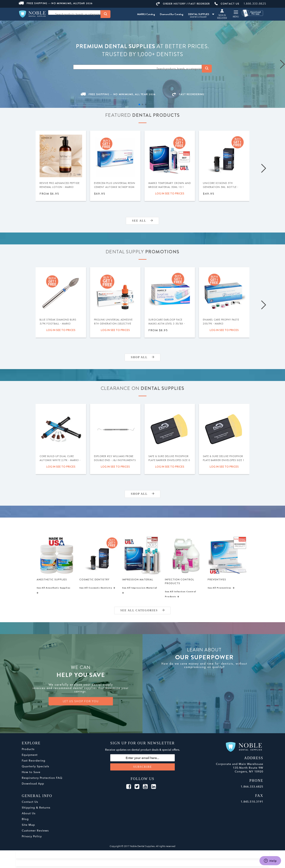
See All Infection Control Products (180, 596)
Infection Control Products (180, 582)
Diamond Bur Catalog (172, 14)
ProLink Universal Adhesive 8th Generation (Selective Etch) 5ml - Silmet (113, 324)
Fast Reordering (34, 762)
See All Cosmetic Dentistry (97, 590)
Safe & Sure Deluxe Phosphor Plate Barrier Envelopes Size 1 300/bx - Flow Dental (224, 460)
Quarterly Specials (35, 768)
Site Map (28, 827)
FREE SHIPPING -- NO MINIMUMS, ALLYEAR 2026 (56, 3)
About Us (29, 815)
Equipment (30, 757)
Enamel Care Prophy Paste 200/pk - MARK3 (221, 322)
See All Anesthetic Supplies (54, 592)
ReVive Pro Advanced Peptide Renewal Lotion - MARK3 (60, 185)
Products (28, 751)
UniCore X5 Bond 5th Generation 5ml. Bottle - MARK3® (221, 187)
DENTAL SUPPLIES (201, 14)
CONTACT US (227, 4)
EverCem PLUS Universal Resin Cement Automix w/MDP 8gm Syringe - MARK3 (115, 187)
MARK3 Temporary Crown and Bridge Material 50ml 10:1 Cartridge (170, 187)
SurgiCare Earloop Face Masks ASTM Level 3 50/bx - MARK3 (167, 324)
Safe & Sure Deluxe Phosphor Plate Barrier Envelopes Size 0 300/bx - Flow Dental (169, 460)
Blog (25, 821)
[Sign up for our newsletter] (143, 760)
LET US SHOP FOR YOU (81, 703)
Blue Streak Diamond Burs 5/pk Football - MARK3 (58, 322)
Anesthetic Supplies (52, 580)
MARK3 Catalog (146, 14)
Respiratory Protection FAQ (42, 780)
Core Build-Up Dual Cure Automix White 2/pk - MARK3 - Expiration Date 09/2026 (60, 460)
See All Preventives (221, 590)
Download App (33, 785)
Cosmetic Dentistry (94, 580)
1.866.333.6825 (255, 4)
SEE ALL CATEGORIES (142, 612)
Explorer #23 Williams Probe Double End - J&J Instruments (115, 458)
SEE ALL (142, 221)
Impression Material (138, 580)
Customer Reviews (35, 832)
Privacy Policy (32, 838)
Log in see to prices (170, 193)
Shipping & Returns (36, 809)
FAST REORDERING (188, 94)
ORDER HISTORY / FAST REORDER (183, 4)
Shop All (142, 357)
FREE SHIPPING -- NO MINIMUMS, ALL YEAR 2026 (118, 94)
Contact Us (30, 804)
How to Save (31, 774)
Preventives (217, 580)
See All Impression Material (140, 592)
